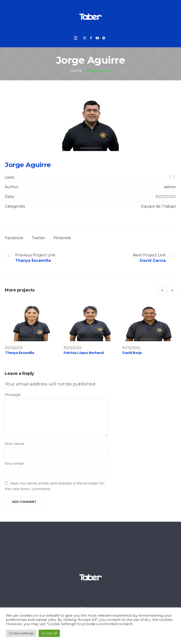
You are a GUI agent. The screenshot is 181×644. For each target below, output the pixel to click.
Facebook (14, 238)
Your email (14, 463)
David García (153, 260)
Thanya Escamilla (33, 260)
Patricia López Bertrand (84, 353)
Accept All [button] (49, 633)
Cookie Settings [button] (21, 633)
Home (76, 71)
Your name (14, 444)
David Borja (132, 353)
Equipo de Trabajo (158, 206)
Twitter (38, 238)
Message (13, 395)
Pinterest (62, 238)
